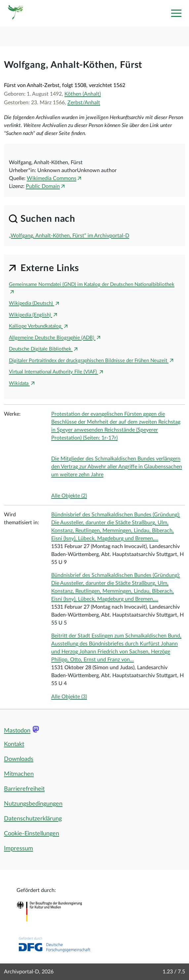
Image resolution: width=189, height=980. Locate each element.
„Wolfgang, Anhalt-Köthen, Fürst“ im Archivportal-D (69, 236)
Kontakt (14, 744)
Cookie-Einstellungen (32, 834)
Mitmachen (19, 774)
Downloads (19, 759)
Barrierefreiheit (24, 789)
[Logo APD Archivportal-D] (16, 13)
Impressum (19, 849)
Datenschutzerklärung (33, 819)
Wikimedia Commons (52, 178)
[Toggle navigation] (176, 13)
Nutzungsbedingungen (33, 804)
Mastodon (17, 731)
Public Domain (43, 186)
